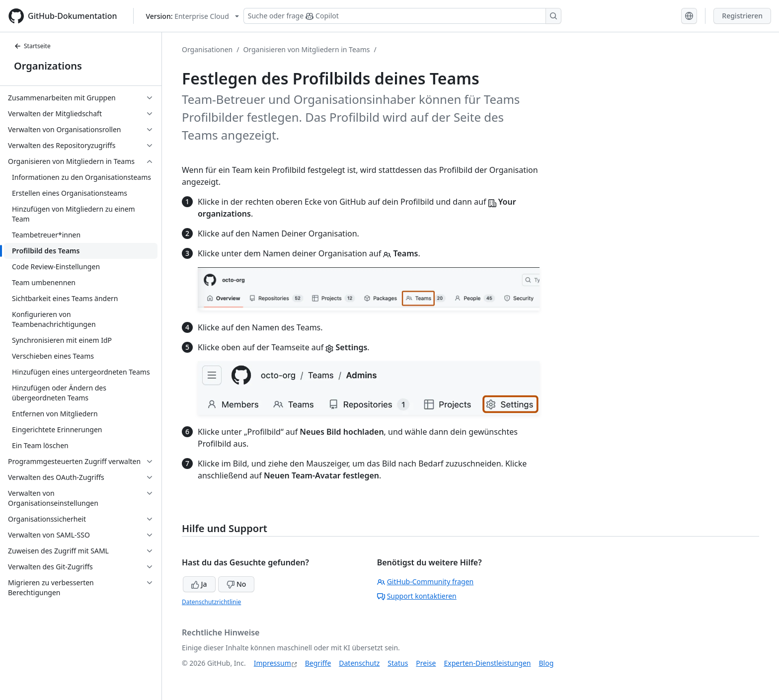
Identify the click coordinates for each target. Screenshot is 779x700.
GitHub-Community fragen (426, 582)
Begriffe (318, 663)
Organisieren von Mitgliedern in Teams (306, 49)
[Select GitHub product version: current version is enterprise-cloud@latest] (193, 16)
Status (398, 663)
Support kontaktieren (417, 596)
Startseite (32, 46)
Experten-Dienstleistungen (487, 663)
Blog (546, 663)
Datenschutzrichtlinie (211, 602)
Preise (426, 663)
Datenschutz (359, 663)
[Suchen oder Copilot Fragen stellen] (402, 16)
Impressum (273, 663)
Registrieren (742, 16)
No (236, 584)
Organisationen (207, 49)
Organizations (48, 66)
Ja (199, 584)
